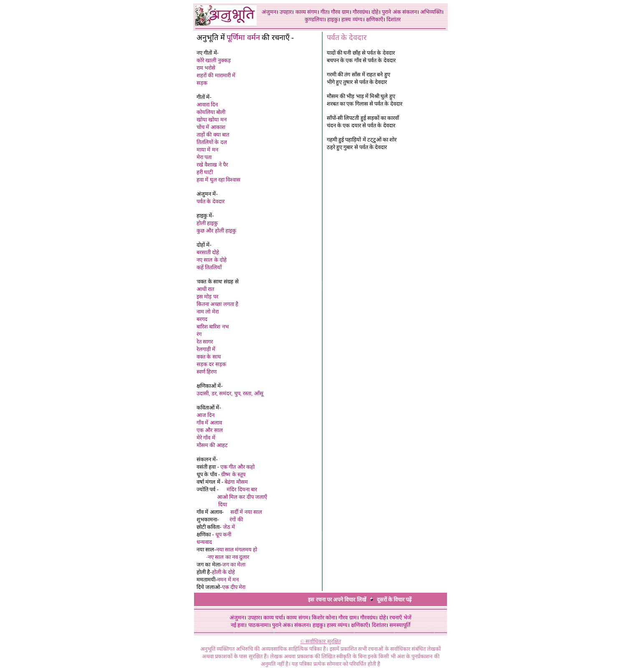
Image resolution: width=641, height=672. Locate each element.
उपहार (286, 12)
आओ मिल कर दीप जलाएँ (242, 497)
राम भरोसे (206, 68)
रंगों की (236, 519)
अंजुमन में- (207, 194)
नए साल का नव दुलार (228, 557)
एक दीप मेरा (235, 587)
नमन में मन (228, 580)
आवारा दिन (207, 105)
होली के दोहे (224, 572)
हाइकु (333, 19)
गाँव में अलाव (209, 423)
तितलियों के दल (212, 142)
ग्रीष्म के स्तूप (233, 474)
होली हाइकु (207, 223)
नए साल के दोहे (212, 260)
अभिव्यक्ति (431, 12)
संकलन (410, 12)
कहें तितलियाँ (209, 267)
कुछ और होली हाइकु (216, 231)
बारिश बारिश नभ (213, 327)
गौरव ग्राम (340, 12)
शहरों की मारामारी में (216, 75)
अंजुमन (269, 12)
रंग (199, 334)
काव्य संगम (306, 12)
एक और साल (210, 430)
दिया (223, 504)
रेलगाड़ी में (206, 349)
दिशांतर (394, 19)
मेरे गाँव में (206, 438)
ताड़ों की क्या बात (213, 135)
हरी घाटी (205, 172)
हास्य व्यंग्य (352, 19)
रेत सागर (205, 342)
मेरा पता (204, 157)
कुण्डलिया (314, 19)
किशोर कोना (323, 618)
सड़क (202, 83)
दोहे (375, 12)
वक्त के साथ (209, 357)
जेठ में (229, 527)
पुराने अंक (391, 12)
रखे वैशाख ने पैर (212, 165)
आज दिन (206, 415)
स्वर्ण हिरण (207, 372)
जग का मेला (234, 565)
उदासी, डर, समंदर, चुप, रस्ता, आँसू (230, 393)
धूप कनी (223, 534)
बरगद (202, 319)
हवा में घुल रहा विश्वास (218, 180)
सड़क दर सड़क (211, 364)
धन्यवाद (204, 542)
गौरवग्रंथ (360, 12)
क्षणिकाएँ (375, 19)
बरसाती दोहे (208, 252)
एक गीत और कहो (237, 467)
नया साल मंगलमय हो (237, 549)
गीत (324, 12)
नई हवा (238, 625)
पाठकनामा (259, 625)
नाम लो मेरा (208, 312)
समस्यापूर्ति (400, 625)
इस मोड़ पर (207, 297)
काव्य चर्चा (273, 618)
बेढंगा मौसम (236, 482)
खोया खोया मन (212, 120)
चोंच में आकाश (211, 127)
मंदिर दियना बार (242, 489)
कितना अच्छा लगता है (217, 304)
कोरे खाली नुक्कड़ (214, 60)
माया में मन (207, 150)
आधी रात (205, 289)
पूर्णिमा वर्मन (243, 38)
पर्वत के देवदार (211, 201)
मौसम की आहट (212, 445)
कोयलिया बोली (211, 112)
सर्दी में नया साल (246, 512)
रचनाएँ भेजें (400, 618)
